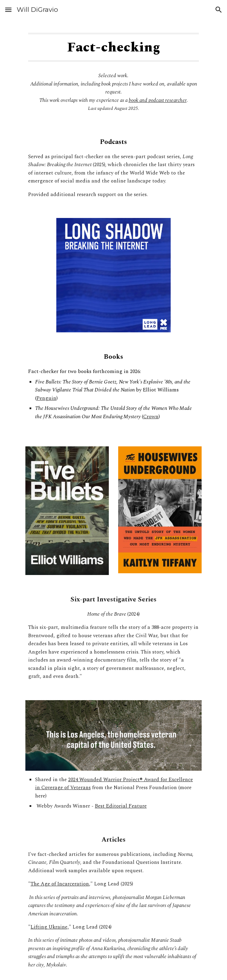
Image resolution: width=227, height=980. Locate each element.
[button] (8, 10)
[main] (113, 47)
